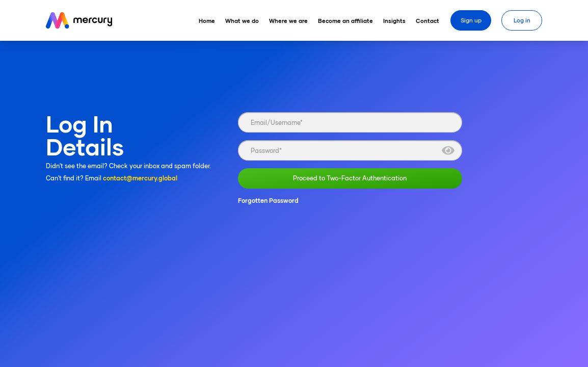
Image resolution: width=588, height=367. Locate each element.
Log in (522, 20)
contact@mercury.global (140, 178)
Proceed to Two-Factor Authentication (350, 178)
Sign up (471, 20)
